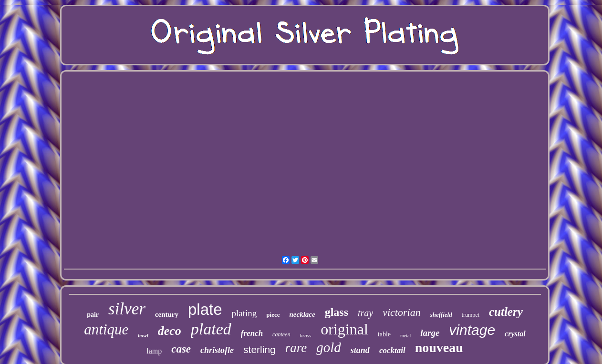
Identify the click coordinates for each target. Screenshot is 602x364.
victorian (401, 312)
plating (244, 313)
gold (329, 347)
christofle (217, 350)
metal (405, 336)
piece (273, 315)
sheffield (441, 315)
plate (205, 309)
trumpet (471, 315)
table (384, 334)
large (430, 333)
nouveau (439, 348)
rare (296, 348)
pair (93, 315)
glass (337, 312)
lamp (154, 351)
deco (170, 331)
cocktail (392, 350)
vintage (472, 330)
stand (360, 350)
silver (127, 309)
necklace (302, 314)
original (344, 329)
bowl (143, 335)
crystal (515, 334)
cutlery (506, 312)
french (252, 333)
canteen (281, 334)
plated (211, 329)
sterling (259, 349)
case (181, 349)
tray (365, 313)
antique (106, 329)
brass (305, 335)
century (167, 314)
